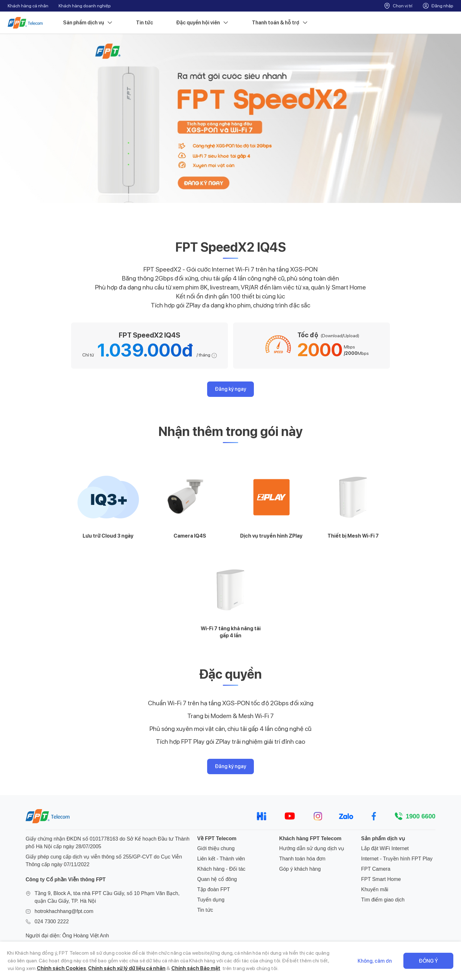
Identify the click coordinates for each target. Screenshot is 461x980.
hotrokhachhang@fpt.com (64, 911)
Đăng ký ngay (230, 389)
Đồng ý (428, 961)
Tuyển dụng (211, 900)
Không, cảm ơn (375, 961)
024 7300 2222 (52, 921)
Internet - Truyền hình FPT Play (397, 859)
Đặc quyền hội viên (202, 23)
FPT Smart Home (381, 879)
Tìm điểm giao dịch (383, 900)
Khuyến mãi (375, 889)
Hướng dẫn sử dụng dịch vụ (312, 848)
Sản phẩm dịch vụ (88, 23)
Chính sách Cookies (61, 968)
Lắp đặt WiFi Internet (385, 848)
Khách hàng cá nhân (28, 6)
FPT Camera (376, 869)
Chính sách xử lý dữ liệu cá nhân (127, 968)
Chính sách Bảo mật (196, 968)
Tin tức (145, 23)
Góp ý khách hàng (300, 869)
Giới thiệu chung (216, 848)
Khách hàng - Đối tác (221, 869)
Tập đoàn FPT (214, 889)
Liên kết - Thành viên (221, 859)
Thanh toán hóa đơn (302, 859)
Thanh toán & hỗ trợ (280, 23)
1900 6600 (421, 816)
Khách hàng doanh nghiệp (85, 6)
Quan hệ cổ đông (217, 879)
